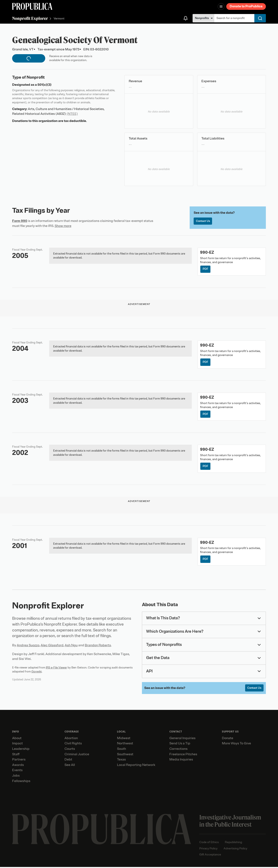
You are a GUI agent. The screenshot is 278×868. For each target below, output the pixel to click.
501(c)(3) (44, 85)
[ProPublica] (32, 6)
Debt (68, 761)
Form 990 (20, 221)
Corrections (178, 750)
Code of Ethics (209, 843)
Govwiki (37, 672)
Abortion (71, 739)
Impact (17, 745)
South (122, 750)
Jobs (16, 777)
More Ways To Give (236, 745)
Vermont (59, 19)
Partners (19, 761)
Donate (228, 739)
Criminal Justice (77, 755)
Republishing (233, 843)
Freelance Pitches (183, 755)
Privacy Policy (208, 849)
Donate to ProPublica (246, 6)
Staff (16, 755)
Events (17, 771)
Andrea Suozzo (28, 646)
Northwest (125, 745)
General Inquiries (182, 739)
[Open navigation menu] (221, 6)
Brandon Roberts (98, 646)
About (17, 739)
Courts (70, 750)
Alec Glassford (52, 646)
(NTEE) (72, 114)
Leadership (21, 750)
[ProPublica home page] (102, 830)
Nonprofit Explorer (30, 18)
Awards (18, 766)
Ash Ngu (71, 646)
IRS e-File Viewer (56, 668)
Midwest (124, 739)
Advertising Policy (235, 849)
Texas (121, 761)
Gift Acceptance (210, 856)
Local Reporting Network (136, 766)
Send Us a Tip (180, 745)
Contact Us (203, 221)
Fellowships (21, 782)
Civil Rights (73, 745)
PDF (205, 269)
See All (70, 766)
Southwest (125, 755)
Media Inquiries (181, 761)
